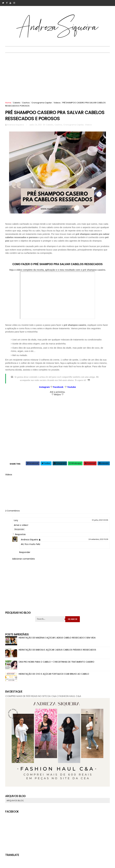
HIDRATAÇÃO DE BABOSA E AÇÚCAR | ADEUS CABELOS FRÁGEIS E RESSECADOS (57, 651)
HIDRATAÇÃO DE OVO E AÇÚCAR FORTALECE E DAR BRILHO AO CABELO (54, 675)
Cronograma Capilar (42, 103)
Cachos (26, 103)
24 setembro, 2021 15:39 (98, 540)
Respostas (20, 535)
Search (73, 620)
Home (8, 103)
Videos (57, 103)
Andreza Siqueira (30, 541)
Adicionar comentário (24, 560)
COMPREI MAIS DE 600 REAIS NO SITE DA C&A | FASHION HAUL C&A (43, 697)
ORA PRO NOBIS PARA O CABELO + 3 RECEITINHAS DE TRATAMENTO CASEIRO (57, 663)
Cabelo (17, 103)
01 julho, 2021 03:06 (100, 521)
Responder (20, 530)
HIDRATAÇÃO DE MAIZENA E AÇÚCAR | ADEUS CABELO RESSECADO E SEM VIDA (57, 639)
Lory (16, 521)
